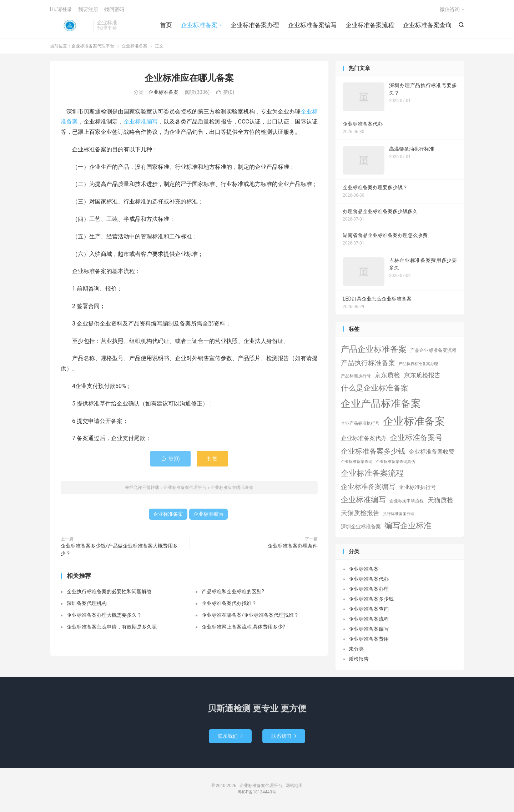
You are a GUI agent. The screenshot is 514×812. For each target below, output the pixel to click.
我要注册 (88, 9)
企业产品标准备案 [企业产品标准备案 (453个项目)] (381, 404)
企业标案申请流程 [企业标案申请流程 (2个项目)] (407, 501)
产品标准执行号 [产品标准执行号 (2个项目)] (356, 376)
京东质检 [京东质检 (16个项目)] (387, 375)
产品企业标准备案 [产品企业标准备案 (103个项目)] (374, 349)
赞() (225, 92)
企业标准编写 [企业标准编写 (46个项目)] (363, 500)
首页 (166, 25)
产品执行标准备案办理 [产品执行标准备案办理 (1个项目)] (418, 364)
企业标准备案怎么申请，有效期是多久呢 (112, 627)
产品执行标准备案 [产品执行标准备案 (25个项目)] (368, 363)
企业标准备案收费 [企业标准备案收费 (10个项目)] (432, 452)
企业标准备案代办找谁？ (229, 603)
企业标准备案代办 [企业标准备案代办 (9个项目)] (364, 438)
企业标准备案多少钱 (371, 599)
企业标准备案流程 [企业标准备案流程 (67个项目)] (372, 473)
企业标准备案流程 (370, 25)
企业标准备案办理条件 (293, 546)
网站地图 (294, 786)
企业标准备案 (199, 25)
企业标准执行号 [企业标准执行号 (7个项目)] (417, 487)
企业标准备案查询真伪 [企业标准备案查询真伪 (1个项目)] (395, 462)
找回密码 (114, 9)
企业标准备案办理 (255, 25)
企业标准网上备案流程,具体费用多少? (243, 627)
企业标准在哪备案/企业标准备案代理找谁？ (250, 615)
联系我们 (230, 736)
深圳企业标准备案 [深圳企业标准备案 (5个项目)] (361, 526)
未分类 (356, 649)
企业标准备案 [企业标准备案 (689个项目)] (414, 421)
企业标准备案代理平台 (70, 25)
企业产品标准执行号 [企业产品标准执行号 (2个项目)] (360, 423)
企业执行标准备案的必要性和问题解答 (109, 591)
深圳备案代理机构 (87, 603)
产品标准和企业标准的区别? (233, 591)
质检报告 (359, 659)
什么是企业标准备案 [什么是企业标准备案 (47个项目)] (375, 388)
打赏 (212, 459)
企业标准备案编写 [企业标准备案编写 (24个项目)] (368, 487)
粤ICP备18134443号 (257, 792)
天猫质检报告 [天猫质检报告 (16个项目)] (360, 513)
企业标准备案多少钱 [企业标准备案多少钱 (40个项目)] (373, 451)
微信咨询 (450, 9)
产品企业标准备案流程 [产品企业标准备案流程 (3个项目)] (433, 350)
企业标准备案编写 (312, 25)
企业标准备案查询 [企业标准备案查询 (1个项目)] (357, 462)
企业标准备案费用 (369, 639)
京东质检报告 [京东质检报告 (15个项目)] (422, 375)
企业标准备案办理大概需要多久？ (104, 615)
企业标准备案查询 (427, 25)
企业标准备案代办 (369, 579)
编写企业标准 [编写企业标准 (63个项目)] (408, 526)
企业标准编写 (141, 122)
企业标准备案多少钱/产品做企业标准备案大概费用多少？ (119, 549)
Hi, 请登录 (61, 9)
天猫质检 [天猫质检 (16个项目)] (440, 500)
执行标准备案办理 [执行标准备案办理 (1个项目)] (399, 514)
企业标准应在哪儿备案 (189, 78)
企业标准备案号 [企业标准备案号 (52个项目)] (416, 437)
